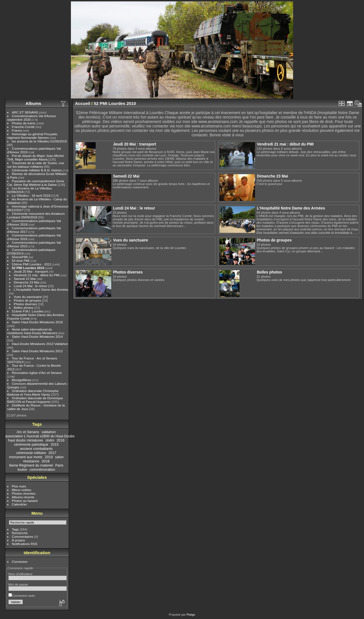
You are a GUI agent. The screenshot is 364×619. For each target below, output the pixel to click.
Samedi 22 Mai (25, 279)
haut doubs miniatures (26, 440)
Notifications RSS (25, 544)
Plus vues (19, 486)
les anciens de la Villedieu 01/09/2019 (39, 141)
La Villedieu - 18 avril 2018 (31, 195)
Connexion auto (22, 595)
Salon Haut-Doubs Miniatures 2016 (37, 322)
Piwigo (191, 615)
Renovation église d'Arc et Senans (37, 373)
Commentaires (23, 537)
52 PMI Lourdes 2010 (28, 268)
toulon (22, 469)
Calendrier (19, 504)
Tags (15, 529)
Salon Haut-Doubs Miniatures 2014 (37, 336)
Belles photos (24, 308)
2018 (46, 461)
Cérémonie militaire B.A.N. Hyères (37, 170)
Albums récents (23, 497)
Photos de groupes (28, 300)
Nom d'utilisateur (20, 574)
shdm (50, 440)
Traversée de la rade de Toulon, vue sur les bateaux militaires (36, 165)
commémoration (42, 469)
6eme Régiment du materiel (31, 465)
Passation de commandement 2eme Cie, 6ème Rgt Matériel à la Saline (36, 183)
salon (59, 457)
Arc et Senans (28, 432)
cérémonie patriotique (31, 444)
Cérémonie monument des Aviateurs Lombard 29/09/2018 (36, 215)
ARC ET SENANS (25, 112)
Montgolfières (22, 380)
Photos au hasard (25, 501)
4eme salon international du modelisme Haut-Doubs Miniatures (32, 331)
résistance (31, 461)
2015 (55, 444)
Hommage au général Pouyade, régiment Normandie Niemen (33, 136)
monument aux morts (26, 457)
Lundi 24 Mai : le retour (31, 286)
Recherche (20, 533)
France (17, 130)
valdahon (49, 432)
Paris (59, 465)
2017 (52, 453)
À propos (18, 540)
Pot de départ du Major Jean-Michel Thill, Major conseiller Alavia (35, 157)
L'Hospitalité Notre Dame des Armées (41, 289)
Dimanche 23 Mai (27, 282)
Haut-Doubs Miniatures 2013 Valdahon (40, 344)
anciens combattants (36, 449)
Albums (33, 103)
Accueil (83, 103)
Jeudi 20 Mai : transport (31, 271)
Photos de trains (24, 123)
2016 (60, 440)
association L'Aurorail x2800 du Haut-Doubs (40, 436)
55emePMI (20, 257)
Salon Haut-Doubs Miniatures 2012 (37, 351)
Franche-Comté (23, 127)
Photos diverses (26, 304)
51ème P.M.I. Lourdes (28, 311)
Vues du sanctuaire (28, 297)
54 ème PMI (21, 261)
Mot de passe (18, 584)
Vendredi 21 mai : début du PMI (37, 275)
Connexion (20, 562)
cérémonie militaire (31, 453)
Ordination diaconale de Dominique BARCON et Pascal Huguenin (35, 400)
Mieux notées (22, 490)
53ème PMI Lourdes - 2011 (32, 264)
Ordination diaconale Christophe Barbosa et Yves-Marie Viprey (33, 393)
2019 (49, 457)
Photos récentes (24, 493)
